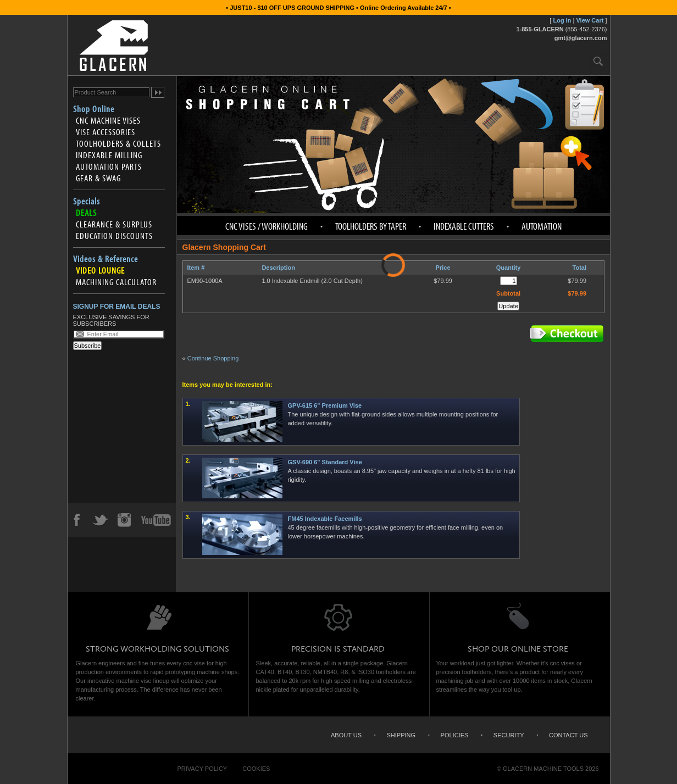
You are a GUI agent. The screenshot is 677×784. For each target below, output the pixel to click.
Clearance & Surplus (114, 224)
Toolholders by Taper (371, 226)
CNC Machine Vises (108, 120)
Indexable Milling (109, 155)
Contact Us (568, 735)
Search (598, 61)
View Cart (590, 20)
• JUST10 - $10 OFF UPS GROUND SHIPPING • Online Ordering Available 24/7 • (338, 8)
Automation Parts (109, 166)
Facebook (76, 520)
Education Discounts (114, 236)
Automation (542, 226)
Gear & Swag (98, 178)
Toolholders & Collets (118, 143)
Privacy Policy (202, 769)
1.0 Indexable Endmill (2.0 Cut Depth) (312, 281)
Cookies (256, 769)
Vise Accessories (106, 132)
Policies (455, 735)
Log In (562, 20)
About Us (346, 735)
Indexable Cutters (464, 226)
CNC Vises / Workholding (267, 226)
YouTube (156, 520)
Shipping (401, 735)
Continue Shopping (213, 358)
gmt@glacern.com (581, 38)
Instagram (124, 520)
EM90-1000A (205, 281)
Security (509, 735)
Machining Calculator (116, 282)
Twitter (100, 520)
